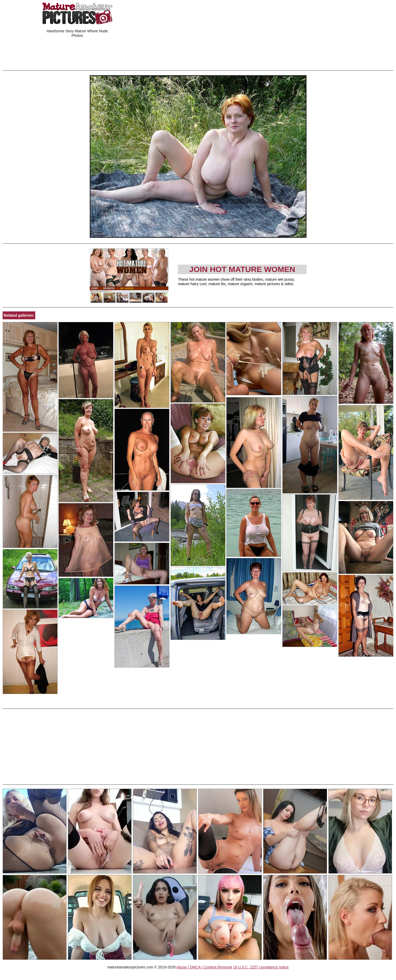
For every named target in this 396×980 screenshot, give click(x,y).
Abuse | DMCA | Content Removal (204, 967)
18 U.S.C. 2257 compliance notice (261, 967)
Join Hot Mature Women (242, 269)
